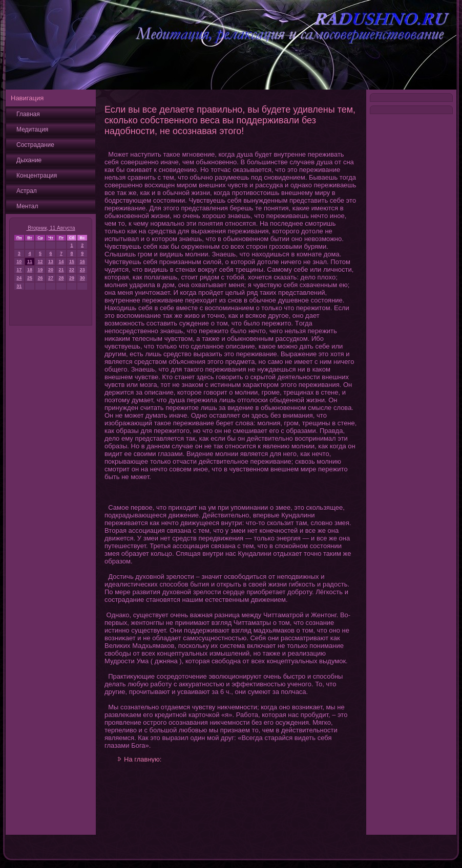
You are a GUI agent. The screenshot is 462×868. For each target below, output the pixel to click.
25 (30, 278)
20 (51, 270)
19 (40, 270)
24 (19, 278)
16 (82, 262)
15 (72, 262)
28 (61, 278)
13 (51, 262)
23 (82, 270)
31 (19, 286)
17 (19, 270)
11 (30, 262)
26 (40, 278)
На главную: (143, 759)
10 (19, 262)
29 (72, 278)
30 (82, 278)
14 (61, 262)
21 (61, 270)
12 (40, 262)
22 (72, 270)
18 (30, 270)
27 (51, 278)
